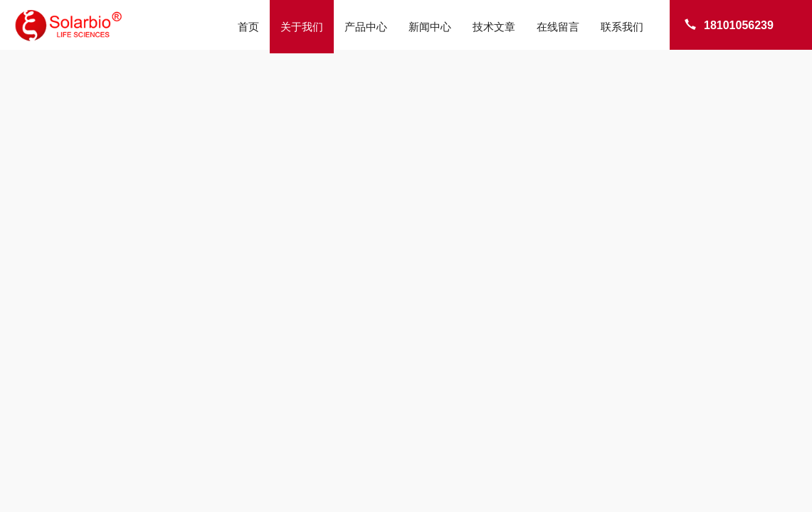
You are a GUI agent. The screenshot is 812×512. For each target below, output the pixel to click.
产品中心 (366, 27)
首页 (248, 27)
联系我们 (622, 27)
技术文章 (494, 27)
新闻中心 (430, 27)
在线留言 (558, 27)
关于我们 (302, 27)
